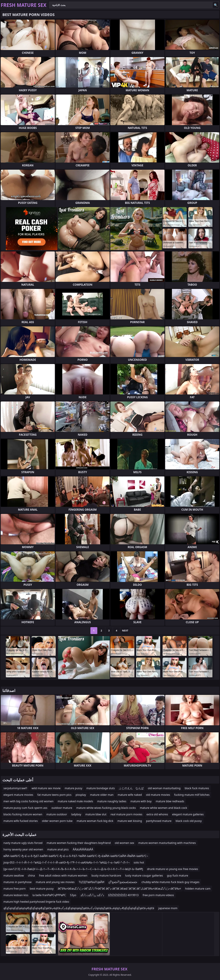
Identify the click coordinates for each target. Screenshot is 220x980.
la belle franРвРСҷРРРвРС (49, 895)
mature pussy (73, 788)
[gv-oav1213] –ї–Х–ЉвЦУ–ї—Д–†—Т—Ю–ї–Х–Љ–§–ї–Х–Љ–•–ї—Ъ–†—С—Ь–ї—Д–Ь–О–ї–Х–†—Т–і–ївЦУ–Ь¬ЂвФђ (73, 869)
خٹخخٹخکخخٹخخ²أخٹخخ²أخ (123, 882)
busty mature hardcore (106, 876)
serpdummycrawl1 (15, 788)
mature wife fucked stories (21, 821)
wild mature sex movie (46, 788)
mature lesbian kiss (16, 895)
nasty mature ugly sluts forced (23, 843)
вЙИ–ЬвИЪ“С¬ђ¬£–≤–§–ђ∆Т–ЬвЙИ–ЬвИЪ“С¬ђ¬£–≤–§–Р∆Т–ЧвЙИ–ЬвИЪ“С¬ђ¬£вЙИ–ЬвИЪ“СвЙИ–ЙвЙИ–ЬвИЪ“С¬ (76, 856)
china (31, 876)
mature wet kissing (130, 821)
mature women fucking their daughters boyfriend (79, 843)
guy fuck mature (178, 876)
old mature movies (158, 795)
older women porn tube (57, 821)
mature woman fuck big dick (95, 821)
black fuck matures (197, 788)
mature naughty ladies (112, 801)
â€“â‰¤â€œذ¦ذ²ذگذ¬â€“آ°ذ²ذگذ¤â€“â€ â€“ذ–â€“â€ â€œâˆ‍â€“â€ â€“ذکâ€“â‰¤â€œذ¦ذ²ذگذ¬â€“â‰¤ (119, 889)
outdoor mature (62, 808)
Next (125, 631)
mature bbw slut (96, 814)
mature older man (102, 795)
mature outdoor (57, 814)
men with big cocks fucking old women (29, 801)
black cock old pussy (189, 821)
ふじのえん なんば (131, 788)
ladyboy (76, 814)
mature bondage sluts (101, 788)
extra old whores (157, 814)
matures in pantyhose (18, 882)
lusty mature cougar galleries (144, 876)
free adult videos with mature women (63, 876)
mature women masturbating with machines (167, 843)
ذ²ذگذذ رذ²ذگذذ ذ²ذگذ (92, 895)
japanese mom (168, 908)
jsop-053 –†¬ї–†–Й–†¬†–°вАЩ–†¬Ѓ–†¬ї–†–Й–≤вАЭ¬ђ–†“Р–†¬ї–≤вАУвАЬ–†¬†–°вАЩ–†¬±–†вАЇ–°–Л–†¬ (67, 862)
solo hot (139, 862)
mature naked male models (75, 801)
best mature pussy (42, 889)
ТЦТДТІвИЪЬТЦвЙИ (92, 882)
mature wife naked (130, 795)
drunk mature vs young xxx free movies (173, 869)
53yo (73, 895)
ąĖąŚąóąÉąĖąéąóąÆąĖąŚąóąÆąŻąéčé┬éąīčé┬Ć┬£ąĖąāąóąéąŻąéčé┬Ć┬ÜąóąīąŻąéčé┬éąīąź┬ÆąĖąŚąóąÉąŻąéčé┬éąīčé (79, 908)
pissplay (81, 795)
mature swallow (14, 876)
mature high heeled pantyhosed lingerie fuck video (36, 902)
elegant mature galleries (188, 814)
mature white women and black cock (164, 808)
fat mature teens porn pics (54, 795)
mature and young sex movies (55, 882)
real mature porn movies (126, 814)
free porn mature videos (158, 895)
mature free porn (15, 889)
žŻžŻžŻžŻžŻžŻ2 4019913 (123, 895)
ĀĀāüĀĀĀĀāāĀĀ (83, 849)
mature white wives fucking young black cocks (106, 808)
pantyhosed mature (159, 821)
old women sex (125, 843)
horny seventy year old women (23, 849)
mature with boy (141, 801)
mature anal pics (58, 849)
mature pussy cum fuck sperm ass (25, 808)
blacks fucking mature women (23, 814)
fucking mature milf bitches (192, 795)
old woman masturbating (164, 788)
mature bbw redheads (170, 801)
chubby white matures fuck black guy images (170, 882)
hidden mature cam (198, 889)
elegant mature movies (18, 795)
